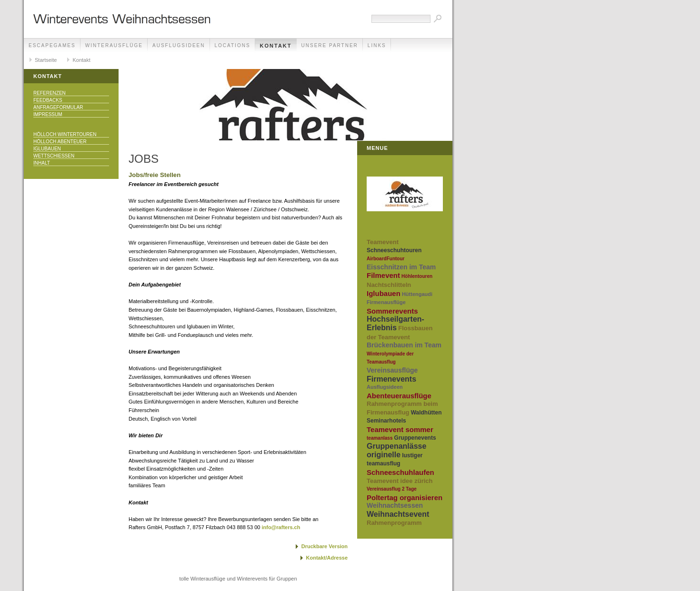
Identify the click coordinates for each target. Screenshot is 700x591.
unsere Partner (330, 45)
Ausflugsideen (179, 45)
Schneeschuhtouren (394, 250)
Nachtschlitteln (389, 285)
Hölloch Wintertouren (65, 134)
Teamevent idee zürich (400, 481)
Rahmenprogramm (394, 523)
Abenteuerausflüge (399, 396)
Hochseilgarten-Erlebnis (395, 323)
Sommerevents (392, 311)
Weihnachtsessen (395, 505)
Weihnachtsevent (398, 514)
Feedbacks (48, 100)
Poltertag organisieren (405, 497)
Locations (233, 45)
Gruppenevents (415, 438)
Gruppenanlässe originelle (396, 450)
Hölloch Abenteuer (60, 142)
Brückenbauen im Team (404, 345)
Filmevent (383, 275)
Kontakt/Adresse (327, 558)
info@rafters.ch (281, 527)
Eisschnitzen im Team (401, 267)
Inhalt (42, 163)
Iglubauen (47, 149)
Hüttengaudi (417, 294)
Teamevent (383, 242)
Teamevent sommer (400, 429)
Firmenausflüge (386, 302)
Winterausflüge (114, 45)
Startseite (46, 60)
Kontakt (276, 46)
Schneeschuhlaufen (400, 472)
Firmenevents (391, 379)
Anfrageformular (58, 107)
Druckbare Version (325, 546)
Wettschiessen (54, 156)
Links (377, 45)
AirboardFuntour (385, 259)
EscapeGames (52, 45)
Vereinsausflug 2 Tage (392, 489)
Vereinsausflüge (392, 370)
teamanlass (380, 438)
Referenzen (50, 93)
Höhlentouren (417, 276)
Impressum (48, 114)
